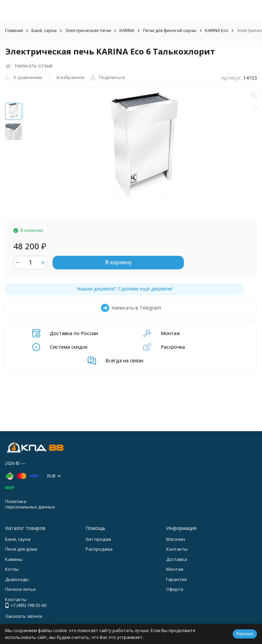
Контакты (177, 549)
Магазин (176, 539)
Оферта (175, 589)
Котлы (12, 569)
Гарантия (176, 579)
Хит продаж (98, 539)
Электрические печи (88, 30)
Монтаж (175, 569)
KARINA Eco (217, 30)
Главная (14, 30)
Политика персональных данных (30, 504)
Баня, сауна (44, 30)
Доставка (177, 559)
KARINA (127, 30)
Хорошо (245, 633)
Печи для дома (21, 549)
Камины (14, 559)
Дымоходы (17, 579)
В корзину (118, 262)
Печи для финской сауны (170, 30)
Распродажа (99, 549)
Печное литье (20, 589)
